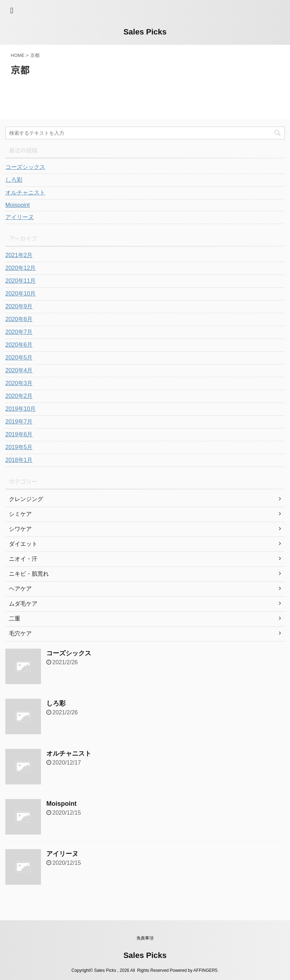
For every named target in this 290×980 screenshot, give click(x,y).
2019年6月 (19, 434)
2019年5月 (19, 447)
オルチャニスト (25, 193)
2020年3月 (19, 383)
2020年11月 (20, 281)
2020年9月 (19, 306)
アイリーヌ (20, 217)
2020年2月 (19, 396)
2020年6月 (19, 345)
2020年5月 (19, 358)
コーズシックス (25, 167)
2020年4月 (19, 370)
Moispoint (17, 205)
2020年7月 (19, 332)
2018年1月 (19, 460)
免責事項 (145, 938)
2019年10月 (20, 409)
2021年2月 (19, 255)
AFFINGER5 (205, 970)
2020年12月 (20, 268)
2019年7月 (19, 422)
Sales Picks (145, 32)
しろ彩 (14, 180)
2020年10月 (20, 294)
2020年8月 (19, 319)
